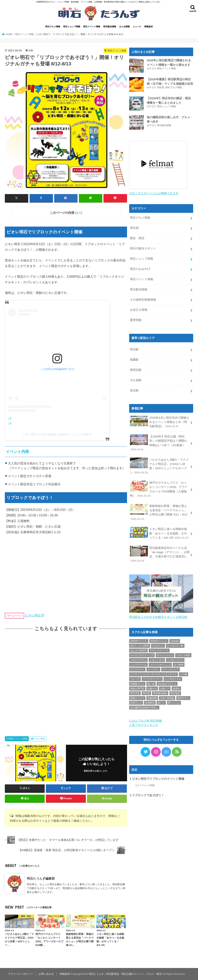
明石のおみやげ (140, 269)
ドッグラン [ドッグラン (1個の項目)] (153, 669)
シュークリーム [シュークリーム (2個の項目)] (138, 665)
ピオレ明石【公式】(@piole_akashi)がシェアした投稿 (55, 434)
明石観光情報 (110, 27)
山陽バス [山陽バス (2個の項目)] (165, 689)
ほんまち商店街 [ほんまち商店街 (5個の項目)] (138, 650)
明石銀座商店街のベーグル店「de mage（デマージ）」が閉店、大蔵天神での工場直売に (160, 554)
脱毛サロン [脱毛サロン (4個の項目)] (183, 698)
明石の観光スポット (143, 248)
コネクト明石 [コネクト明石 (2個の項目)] (183, 655)
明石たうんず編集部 (41, 878)
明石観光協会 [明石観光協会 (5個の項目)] (160, 693)
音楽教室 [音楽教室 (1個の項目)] (150, 703)
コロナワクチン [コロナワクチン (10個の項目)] (138, 660)
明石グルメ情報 (53, 27)
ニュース (137, 27)
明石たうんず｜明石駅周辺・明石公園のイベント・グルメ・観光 (125, 974)
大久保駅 (136, 380)
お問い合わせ (46, 974)
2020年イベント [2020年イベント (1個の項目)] (139, 641)
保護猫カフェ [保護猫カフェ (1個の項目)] (137, 684)
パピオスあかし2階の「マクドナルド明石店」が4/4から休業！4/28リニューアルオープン (159, 466)
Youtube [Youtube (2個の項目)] (175, 641)
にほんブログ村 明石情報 (146, 721)
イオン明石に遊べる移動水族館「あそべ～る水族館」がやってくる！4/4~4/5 (160, 533)
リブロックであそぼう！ (147, 795)
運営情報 (136, 320)
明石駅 (134, 349)
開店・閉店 (137, 238)
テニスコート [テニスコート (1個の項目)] (137, 669)
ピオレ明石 (33, 615)
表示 (79, 213)
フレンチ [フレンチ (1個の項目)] (135, 679)
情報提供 (148, 27)
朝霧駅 (134, 360)
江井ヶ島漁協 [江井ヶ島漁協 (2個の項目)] (167, 698)
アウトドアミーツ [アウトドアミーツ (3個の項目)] (159, 650)
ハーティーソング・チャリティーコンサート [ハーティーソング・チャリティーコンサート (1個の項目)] (154, 674)
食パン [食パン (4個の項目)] (161, 703)
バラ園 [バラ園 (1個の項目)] (183, 674)
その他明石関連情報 (143, 300)
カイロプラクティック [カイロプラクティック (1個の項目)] (142, 655)
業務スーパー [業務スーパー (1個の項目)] (137, 698)
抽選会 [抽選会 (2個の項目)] (176, 689)
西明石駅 (136, 370)
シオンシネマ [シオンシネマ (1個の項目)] (157, 660)
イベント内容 (145, 785)
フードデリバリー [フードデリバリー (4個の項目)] (152, 679)
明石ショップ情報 (72, 27)
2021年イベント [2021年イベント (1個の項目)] (159, 641)
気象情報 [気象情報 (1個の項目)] (152, 698)
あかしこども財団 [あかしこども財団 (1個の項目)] (140, 646)
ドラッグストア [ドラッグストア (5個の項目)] (171, 669)
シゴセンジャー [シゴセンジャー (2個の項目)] (175, 660)
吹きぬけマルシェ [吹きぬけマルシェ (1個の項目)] (167, 684)
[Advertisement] (66, 680)
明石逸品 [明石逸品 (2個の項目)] (175, 693)
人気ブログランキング (144, 725)
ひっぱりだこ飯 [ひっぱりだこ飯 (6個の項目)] (175, 646)
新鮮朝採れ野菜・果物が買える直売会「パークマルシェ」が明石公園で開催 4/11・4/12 (159, 512)
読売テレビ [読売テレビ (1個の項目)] (136, 703)
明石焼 (161, 87)
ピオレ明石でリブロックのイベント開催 (157, 779)
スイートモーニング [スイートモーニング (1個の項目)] (160, 665)
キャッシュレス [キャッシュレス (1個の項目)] (165, 655)
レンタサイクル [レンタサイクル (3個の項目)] (173, 679)
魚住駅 (134, 390)
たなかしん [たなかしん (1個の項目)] (158, 646)
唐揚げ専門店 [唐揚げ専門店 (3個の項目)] (137, 689)
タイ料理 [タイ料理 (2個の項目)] (179, 665)
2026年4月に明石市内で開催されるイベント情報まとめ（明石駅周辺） (160, 422)
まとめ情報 (124, 27)
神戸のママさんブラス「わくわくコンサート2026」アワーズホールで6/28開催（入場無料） (159, 489)
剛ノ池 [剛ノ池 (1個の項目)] (151, 684)
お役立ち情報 (139, 310)
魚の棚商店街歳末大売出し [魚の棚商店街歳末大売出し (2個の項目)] (144, 708)
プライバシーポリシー (20, 974)
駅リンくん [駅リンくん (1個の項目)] (174, 703)
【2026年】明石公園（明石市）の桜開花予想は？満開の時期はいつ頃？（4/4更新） (158, 443)
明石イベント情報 (92, 27)
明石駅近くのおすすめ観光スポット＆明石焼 (158, 617)
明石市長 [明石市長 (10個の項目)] (135, 693)
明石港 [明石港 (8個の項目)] (146, 693)
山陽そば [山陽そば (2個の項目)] (152, 689)
